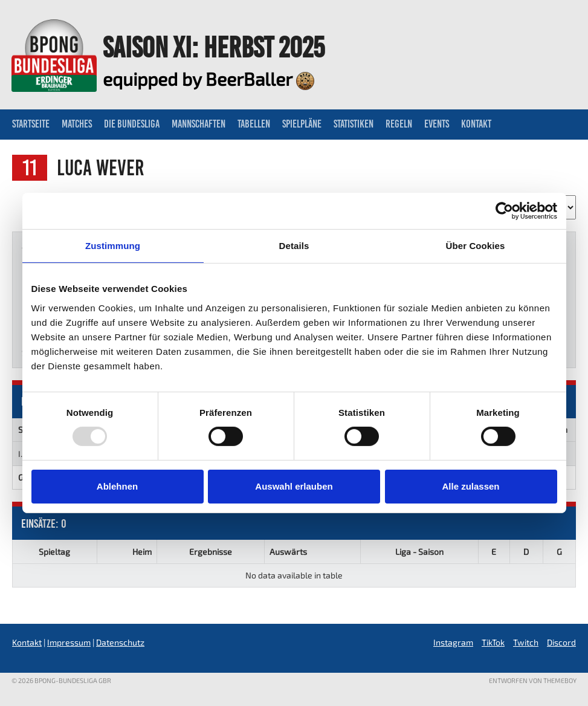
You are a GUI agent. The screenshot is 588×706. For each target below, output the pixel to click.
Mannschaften (199, 124)
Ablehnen (117, 486)
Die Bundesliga (132, 124)
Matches (77, 124)
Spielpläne (302, 124)
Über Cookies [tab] (476, 246)
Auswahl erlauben (294, 486)
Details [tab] (294, 246)
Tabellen (254, 124)
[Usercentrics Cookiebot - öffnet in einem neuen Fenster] (504, 211)
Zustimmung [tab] (113, 246)
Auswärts (288, 552)
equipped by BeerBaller (208, 79)
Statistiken (354, 124)
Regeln (399, 124)
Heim (142, 552)
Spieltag (54, 552)
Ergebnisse (211, 552)
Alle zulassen (470, 486)
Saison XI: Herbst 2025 (214, 47)
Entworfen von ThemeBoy (533, 680)
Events (437, 124)
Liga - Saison (419, 552)
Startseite (31, 124)
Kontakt (476, 124)
